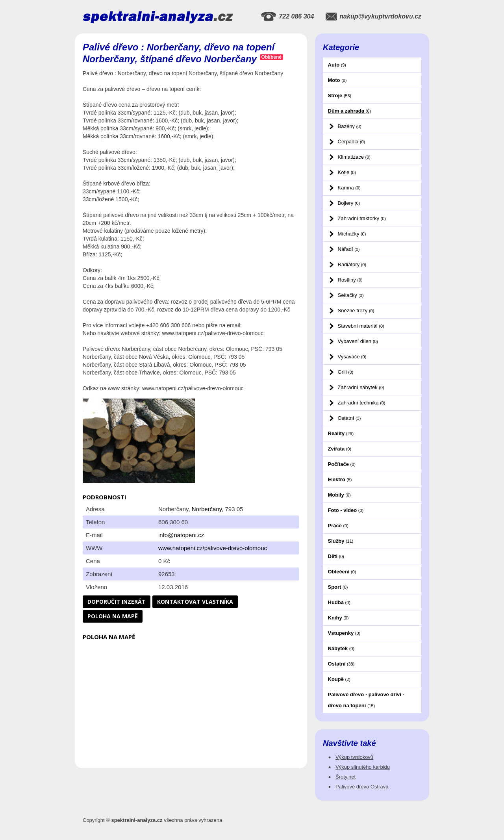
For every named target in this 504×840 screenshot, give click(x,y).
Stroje (340, 95)
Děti (336, 556)
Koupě (339, 679)
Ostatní (349, 418)
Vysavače (352, 357)
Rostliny (350, 280)
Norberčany (207, 509)
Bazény (350, 126)
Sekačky (351, 295)
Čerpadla (352, 142)
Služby (341, 541)
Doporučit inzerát (117, 602)
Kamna (349, 188)
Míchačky (352, 234)
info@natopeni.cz (181, 535)
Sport (338, 587)
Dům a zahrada (349, 111)
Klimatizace (354, 157)
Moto (337, 80)
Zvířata (340, 449)
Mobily (339, 495)
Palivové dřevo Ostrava (362, 787)
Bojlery (349, 203)
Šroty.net (346, 777)
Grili (346, 372)
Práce (338, 526)
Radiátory (352, 264)
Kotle (347, 172)
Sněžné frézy (356, 311)
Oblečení (342, 572)
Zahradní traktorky (362, 218)
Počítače (342, 464)
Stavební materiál (361, 326)
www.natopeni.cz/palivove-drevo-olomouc (213, 548)
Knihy (338, 618)
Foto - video (346, 510)
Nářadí (349, 249)
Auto (337, 65)
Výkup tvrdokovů (354, 757)
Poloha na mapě (113, 616)
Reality (341, 433)
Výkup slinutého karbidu (363, 767)
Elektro (340, 479)
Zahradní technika (362, 403)
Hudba (339, 602)
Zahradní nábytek (361, 387)
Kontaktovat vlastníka (195, 602)
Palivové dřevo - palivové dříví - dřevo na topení (366, 700)
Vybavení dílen (358, 341)
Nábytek (341, 648)
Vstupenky (344, 633)
